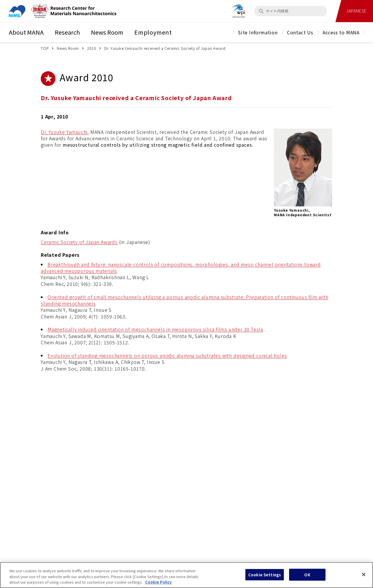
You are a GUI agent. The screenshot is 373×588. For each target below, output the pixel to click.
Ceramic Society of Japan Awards (79, 242)
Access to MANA (341, 32)
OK (307, 579)
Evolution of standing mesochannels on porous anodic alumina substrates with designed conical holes (167, 355)
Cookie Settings (265, 579)
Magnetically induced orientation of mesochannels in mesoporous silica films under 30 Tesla (155, 329)
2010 (92, 48)
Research (67, 32)
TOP (45, 48)
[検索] (261, 11)
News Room (107, 32)
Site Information (258, 32)
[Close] (364, 579)
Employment (153, 32)
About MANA (26, 32)
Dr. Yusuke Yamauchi (64, 132)
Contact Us (300, 32)
